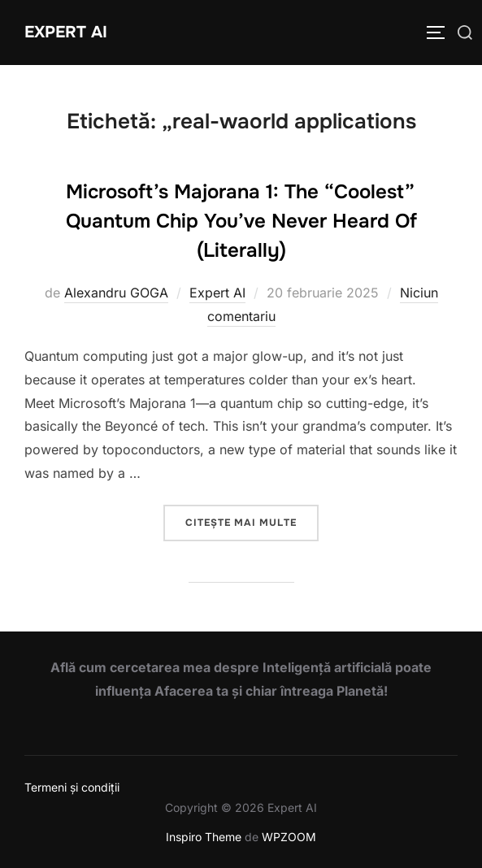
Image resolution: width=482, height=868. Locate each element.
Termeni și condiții (72, 787)
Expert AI (66, 32)
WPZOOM (289, 837)
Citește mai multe (252, 521)
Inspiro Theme (204, 837)
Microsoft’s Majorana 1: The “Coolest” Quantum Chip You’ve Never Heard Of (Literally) (241, 221)
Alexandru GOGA (116, 293)
